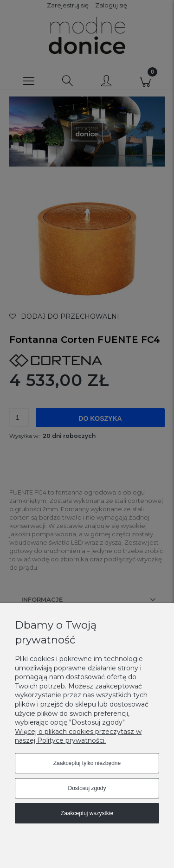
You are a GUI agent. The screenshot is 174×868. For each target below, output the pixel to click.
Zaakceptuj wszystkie (87, 813)
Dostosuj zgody (87, 788)
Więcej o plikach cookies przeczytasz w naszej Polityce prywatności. (78, 736)
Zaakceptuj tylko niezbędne (87, 763)
